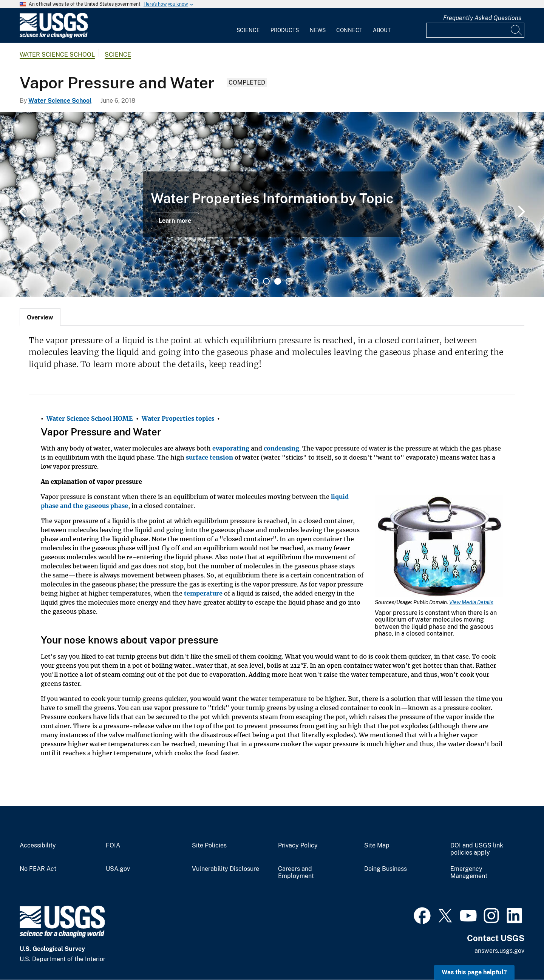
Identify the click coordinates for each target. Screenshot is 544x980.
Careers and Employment (296, 873)
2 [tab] (266, 281)
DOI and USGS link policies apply (477, 849)
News (318, 30)
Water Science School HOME (90, 418)
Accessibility (38, 846)
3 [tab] (278, 281)
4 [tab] (289, 281)
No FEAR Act (38, 869)
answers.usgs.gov (499, 951)
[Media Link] (439, 547)
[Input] (475, 30)
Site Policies (209, 846)
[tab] (40, 317)
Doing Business (386, 869)
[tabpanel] (272, 204)
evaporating (231, 448)
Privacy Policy (298, 846)
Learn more (175, 221)
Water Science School (57, 55)
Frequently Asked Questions (482, 18)
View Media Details (471, 602)
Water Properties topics (178, 418)
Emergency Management (469, 873)
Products (285, 30)
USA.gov (118, 869)
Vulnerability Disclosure (226, 869)
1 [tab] (255, 281)
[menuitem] (248, 26)
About (382, 30)
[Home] (54, 36)
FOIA (113, 846)
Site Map (377, 846)
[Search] (517, 30)
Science (248, 30)
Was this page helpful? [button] (474, 972)
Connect (349, 30)
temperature (203, 593)
